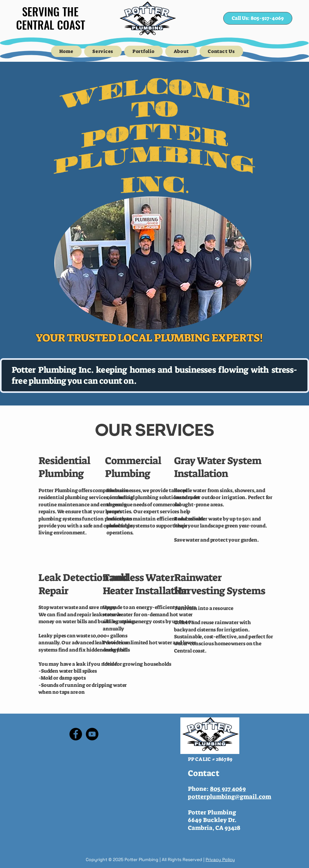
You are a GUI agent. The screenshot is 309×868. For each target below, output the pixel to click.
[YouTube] (92, 734)
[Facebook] (76, 734)
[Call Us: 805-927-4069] (258, 18)
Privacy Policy (220, 859)
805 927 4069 (228, 789)
